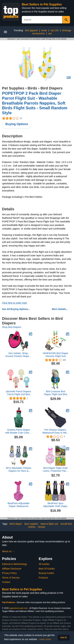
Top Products (9, 602)
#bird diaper (16, 524)
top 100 (55, 30)
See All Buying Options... (16, 309)
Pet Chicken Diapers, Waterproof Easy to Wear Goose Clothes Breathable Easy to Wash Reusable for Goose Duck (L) (55, 431)
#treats (41, 527)
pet (50, 33)
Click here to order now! (15, 303)
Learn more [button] (45, 639)
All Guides (44, 564)
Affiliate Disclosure (12, 569)
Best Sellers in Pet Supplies (42, 4)
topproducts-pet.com (18, 608)
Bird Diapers (51, 88)
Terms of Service (11, 578)
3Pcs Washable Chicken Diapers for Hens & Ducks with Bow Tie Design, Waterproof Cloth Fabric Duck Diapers (18, 470)
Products (43, 578)
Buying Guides (46, 573)
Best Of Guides (47, 569)
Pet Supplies (13, 88)
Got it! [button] (64, 638)
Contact (6, 582)
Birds (32, 88)
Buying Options (17, 124)
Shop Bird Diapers (12, 327)
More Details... (60, 309)
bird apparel (31, 30)
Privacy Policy (9, 573)
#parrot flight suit (49, 524)
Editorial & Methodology (15, 564)
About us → (8, 551)
